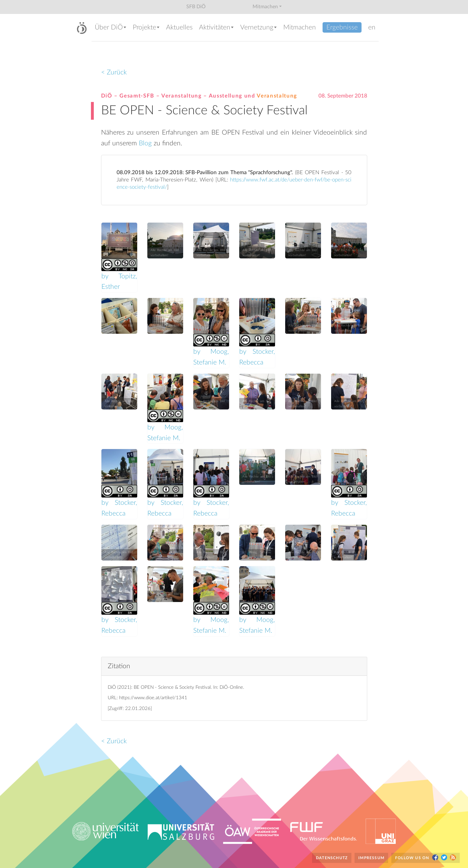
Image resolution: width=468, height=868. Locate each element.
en (372, 27)
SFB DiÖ (196, 7)
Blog (146, 143)
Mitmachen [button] (265, 7)
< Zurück (114, 72)
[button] (111, 28)
